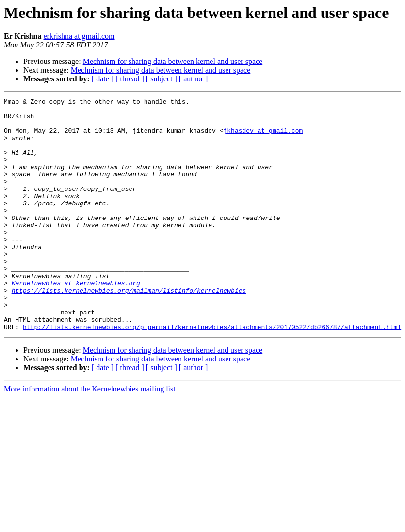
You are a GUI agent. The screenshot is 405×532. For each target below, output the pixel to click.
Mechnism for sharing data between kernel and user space (173, 61)
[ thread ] (130, 79)
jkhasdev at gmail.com (263, 138)
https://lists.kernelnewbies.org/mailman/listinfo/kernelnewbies (129, 329)
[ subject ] (162, 79)
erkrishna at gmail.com (79, 36)
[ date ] (103, 79)
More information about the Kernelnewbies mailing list (90, 435)
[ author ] (194, 79)
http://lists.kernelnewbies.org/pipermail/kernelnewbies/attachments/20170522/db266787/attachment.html (212, 373)
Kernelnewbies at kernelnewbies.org (76, 321)
